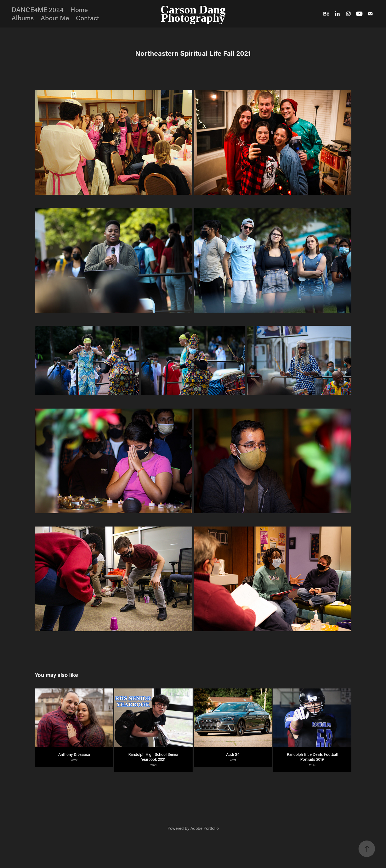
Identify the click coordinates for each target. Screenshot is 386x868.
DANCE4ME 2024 (38, 9)
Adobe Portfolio (205, 828)
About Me (55, 18)
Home (79, 9)
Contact (88, 18)
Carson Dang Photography (194, 14)
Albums (23, 18)
